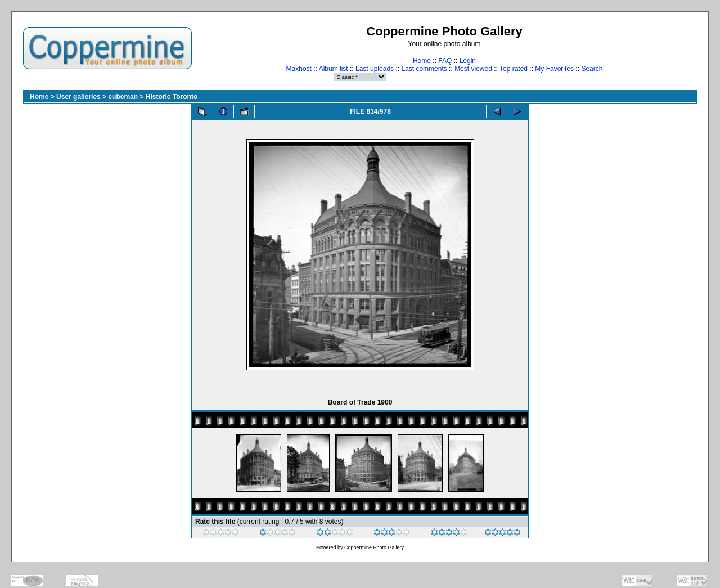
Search (592, 69)
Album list (334, 69)
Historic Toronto (172, 97)
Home (422, 61)
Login (468, 61)
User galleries (78, 97)
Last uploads (375, 69)
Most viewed (473, 69)
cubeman (123, 97)
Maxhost (299, 69)
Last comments (424, 69)
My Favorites (554, 69)
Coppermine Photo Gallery (374, 547)
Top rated (514, 69)
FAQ (445, 61)
